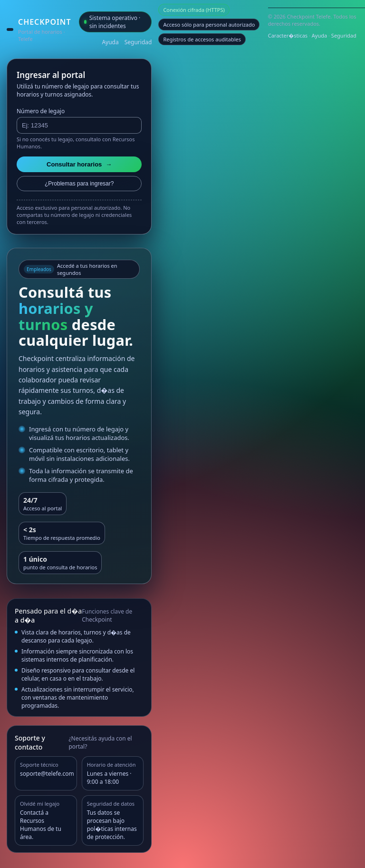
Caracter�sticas (288, 35)
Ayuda (110, 42)
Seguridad (138, 42)
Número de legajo (41, 111)
